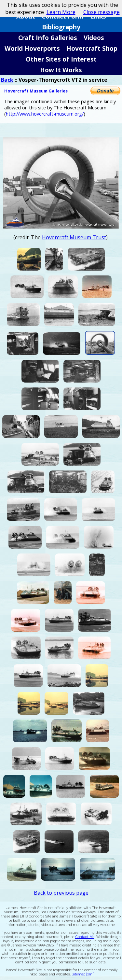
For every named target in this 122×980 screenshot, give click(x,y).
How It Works (61, 70)
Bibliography (61, 27)
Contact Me (85, 937)
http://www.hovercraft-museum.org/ (45, 114)
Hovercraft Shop (92, 48)
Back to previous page (61, 893)
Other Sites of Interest (61, 59)
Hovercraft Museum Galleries (36, 91)
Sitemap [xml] (83, 974)
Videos (94, 38)
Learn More (61, 12)
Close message (102, 12)
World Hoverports (32, 48)
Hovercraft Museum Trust (74, 237)
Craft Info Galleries (48, 38)
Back (7, 80)
